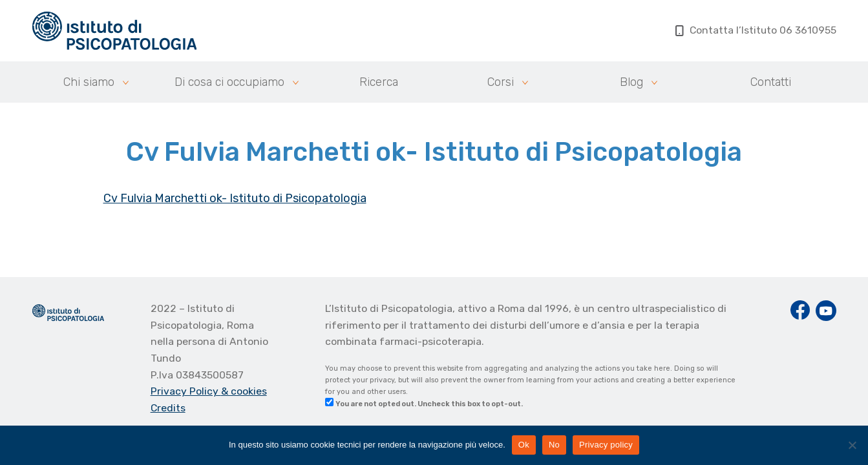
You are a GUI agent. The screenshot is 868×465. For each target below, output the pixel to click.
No (554, 445)
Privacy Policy (186, 391)
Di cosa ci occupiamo (229, 82)
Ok (524, 445)
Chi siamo (89, 82)
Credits (168, 408)
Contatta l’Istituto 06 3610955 (756, 30)
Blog (631, 82)
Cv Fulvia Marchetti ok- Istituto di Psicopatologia (235, 198)
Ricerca (379, 82)
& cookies (244, 391)
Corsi (501, 82)
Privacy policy (606, 445)
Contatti (771, 82)
